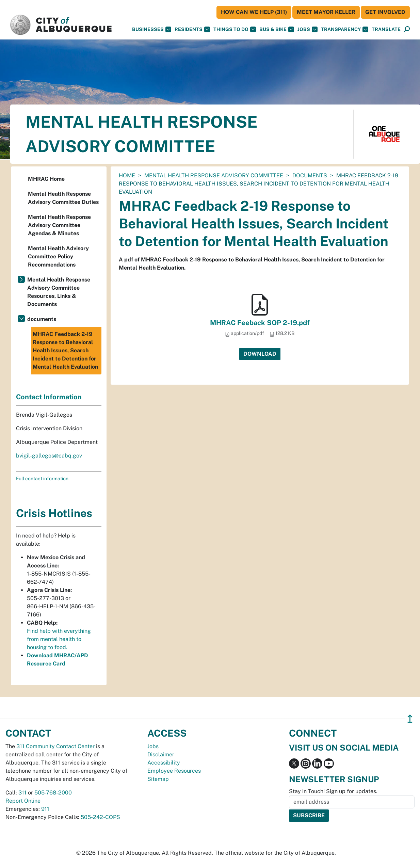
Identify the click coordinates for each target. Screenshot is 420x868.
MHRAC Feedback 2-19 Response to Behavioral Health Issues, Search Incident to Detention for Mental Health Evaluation (65, 350)
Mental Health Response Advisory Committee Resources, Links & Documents (59, 292)
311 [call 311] (22, 793)
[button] (386, 29)
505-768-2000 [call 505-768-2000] (53, 793)
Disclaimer (161, 754)
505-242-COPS (100, 817)
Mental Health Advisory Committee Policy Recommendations (58, 256)
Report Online (23, 801)
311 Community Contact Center (55, 746)
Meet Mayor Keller (326, 12)
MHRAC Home (46, 179)
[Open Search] (407, 29)
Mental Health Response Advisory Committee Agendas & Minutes (59, 225)
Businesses (152, 29)
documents (310, 175)
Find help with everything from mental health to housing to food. (59, 639)
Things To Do (235, 29)
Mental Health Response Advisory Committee (214, 175)
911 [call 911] (45, 809)
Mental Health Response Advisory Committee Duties (63, 198)
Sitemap (158, 779)
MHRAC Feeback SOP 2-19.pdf (260, 323)
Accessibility (164, 763)
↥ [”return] (410, 719)
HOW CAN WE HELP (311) (254, 12)
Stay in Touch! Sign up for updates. (333, 791)
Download (260, 354)
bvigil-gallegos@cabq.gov (49, 456)
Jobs (308, 29)
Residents (192, 29)
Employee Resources (174, 771)
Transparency (345, 29)
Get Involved (385, 12)
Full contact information (42, 479)
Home (127, 175)
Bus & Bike (277, 29)
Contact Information (49, 397)
